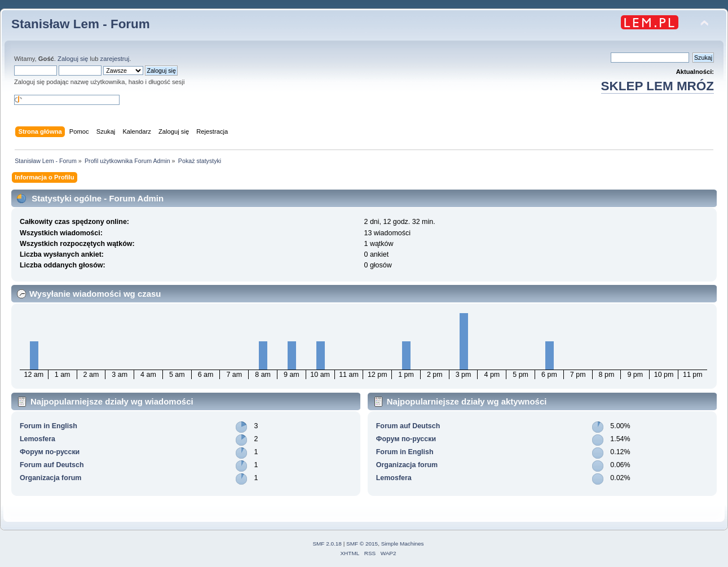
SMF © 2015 (362, 544)
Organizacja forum (50, 478)
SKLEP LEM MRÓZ (658, 86)
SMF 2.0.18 (327, 544)
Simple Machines (403, 544)
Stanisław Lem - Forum (81, 24)
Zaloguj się (73, 59)
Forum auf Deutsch (52, 465)
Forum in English (48, 426)
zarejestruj (115, 59)
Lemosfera (37, 439)
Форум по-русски (50, 452)
